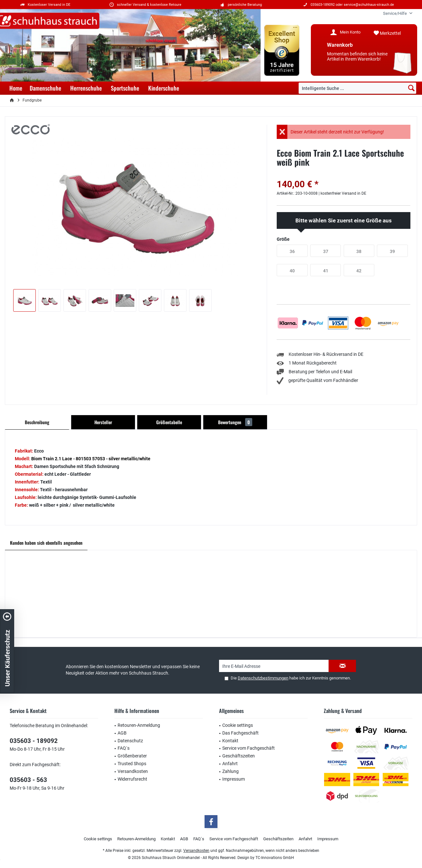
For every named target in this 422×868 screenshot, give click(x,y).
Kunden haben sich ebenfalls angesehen (46, 543)
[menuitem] (395, 13)
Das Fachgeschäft (240, 733)
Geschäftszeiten (239, 756)
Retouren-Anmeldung (139, 725)
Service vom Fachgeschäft (249, 748)
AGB (122, 733)
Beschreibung (37, 422)
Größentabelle (169, 422)
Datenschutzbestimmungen (263, 678)
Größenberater (132, 756)
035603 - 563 (28, 780)
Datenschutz (130, 741)
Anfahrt (230, 764)
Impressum (234, 779)
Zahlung (230, 771)
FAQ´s (124, 748)
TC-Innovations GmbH (275, 858)
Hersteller (103, 422)
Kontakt (230, 741)
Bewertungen (235, 422)
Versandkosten (133, 771)
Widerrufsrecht (132, 779)
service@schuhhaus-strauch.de (369, 5)
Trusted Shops (132, 764)
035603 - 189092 (34, 741)
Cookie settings (238, 725)
